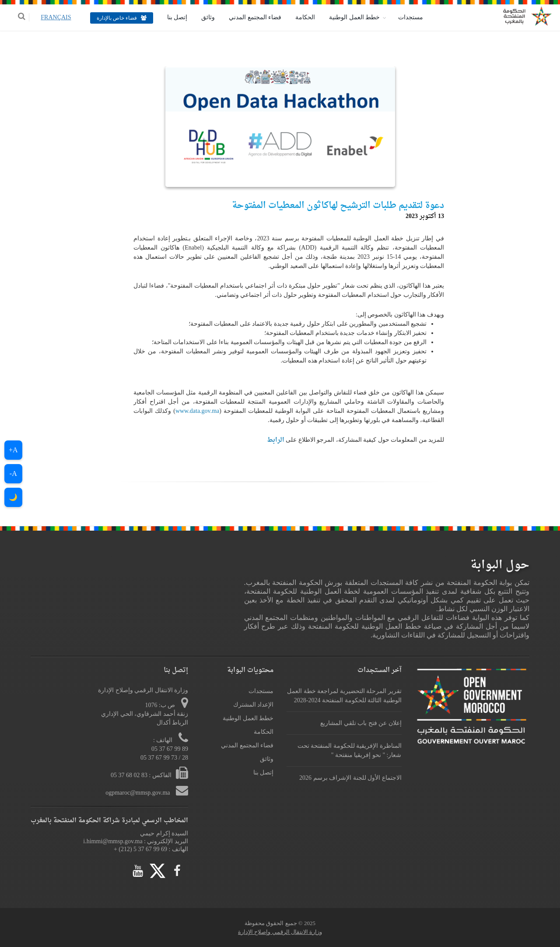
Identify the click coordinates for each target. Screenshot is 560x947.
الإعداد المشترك (254, 705)
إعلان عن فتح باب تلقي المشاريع (361, 723)
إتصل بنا (171, 17)
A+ (13, 450)
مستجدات (405, 17)
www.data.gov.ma (197, 411)
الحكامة (299, 17)
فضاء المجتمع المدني (249, 17)
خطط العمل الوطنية (349, 17)
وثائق (202, 17)
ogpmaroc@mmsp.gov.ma (138, 793)
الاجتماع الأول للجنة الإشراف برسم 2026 (350, 778)
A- (13, 473)
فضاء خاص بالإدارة (115, 18)
